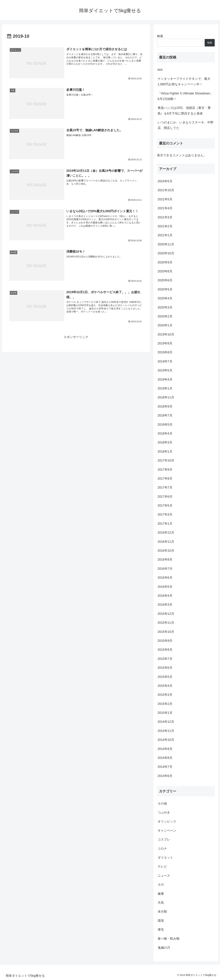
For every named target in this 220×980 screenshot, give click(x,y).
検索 (160, 36)
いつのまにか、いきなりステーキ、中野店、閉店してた (186, 125)
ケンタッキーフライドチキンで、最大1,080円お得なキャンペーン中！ (184, 82)
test (160, 70)
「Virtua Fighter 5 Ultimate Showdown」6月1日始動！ (185, 96)
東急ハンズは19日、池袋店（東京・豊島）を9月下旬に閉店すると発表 (184, 111)
